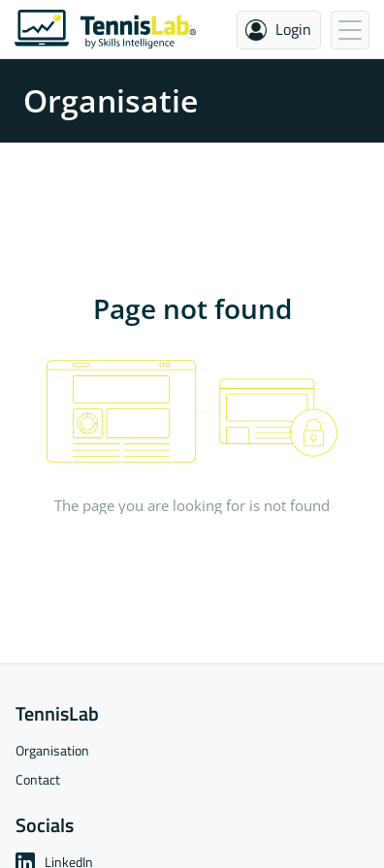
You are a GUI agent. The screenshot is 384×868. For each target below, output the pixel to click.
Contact (38, 779)
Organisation (52, 750)
